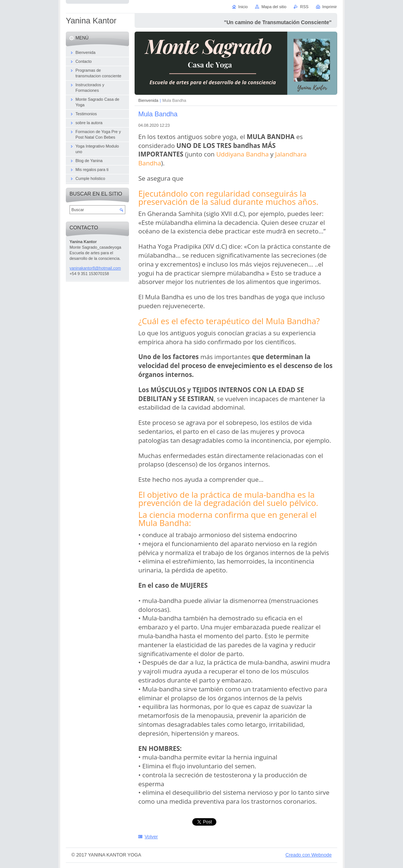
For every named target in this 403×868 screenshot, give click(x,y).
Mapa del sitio (274, 7)
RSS (304, 7)
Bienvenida (148, 100)
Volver (151, 837)
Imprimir (330, 7)
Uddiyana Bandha (243, 154)
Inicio (243, 7)
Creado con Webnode (309, 855)
